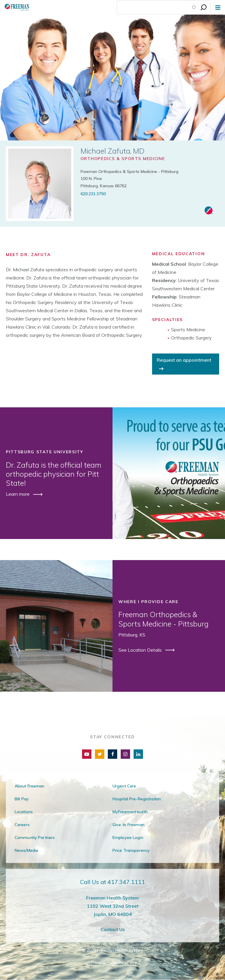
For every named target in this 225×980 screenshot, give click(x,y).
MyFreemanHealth (130, 812)
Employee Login (128, 837)
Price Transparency (131, 850)
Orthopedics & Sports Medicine (123, 159)
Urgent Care (124, 786)
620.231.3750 (93, 194)
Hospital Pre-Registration (137, 799)
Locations (24, 812)
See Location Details (141, 650)
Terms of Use (124, 963)
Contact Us (113, 929)
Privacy (98, 963)
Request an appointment (184, 360)
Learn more (18, 494)
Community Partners (35, 837)
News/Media (26, 850)
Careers (22, 825)
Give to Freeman (128, 825)
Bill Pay (22, 799)
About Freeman (30, 786)
